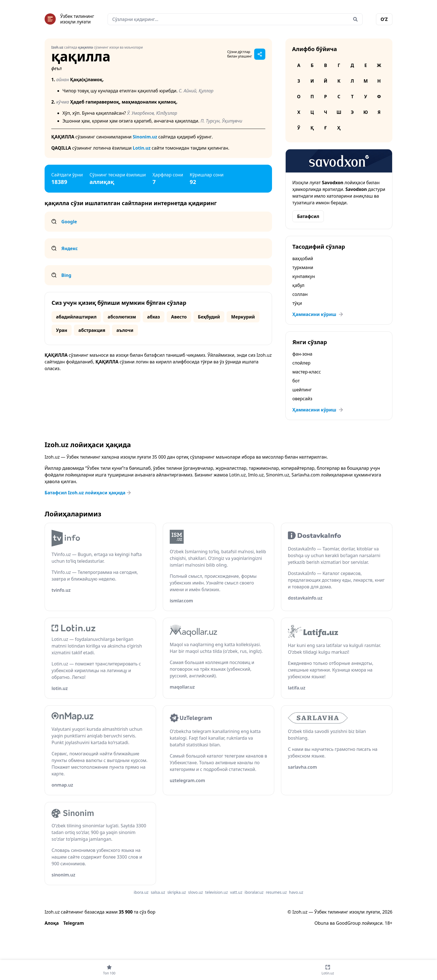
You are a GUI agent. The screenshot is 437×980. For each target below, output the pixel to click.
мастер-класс (307, 372)
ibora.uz (141, 892)
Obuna (321, 923)
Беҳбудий (209, 317)
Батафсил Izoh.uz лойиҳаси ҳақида (88, 493)
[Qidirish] (355, 19)
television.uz (216, 892)
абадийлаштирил (76, 317)
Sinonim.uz (145, 137)
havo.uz (296, 892)
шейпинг (302, 390)
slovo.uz (196, 892)
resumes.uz (276, 892)
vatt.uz (236, 892)
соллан (300, 294)
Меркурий (243, 317)
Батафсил (308, 216)
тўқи (297, 303)
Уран (62, 330)
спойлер (301, 363)
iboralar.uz (254, 892)
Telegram (74, 923)
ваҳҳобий (303, 258)
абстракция (92, 330)
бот (296, 381)
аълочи (125, 330)
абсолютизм (122, 317)
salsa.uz (158, 892)
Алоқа (52, 923)
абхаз (154, 317)
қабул (298, 285)
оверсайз (302, 399)
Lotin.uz (142, 148)
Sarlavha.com (306, 475)
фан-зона (302, 354)
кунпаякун (304, 276)
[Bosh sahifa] (69, 19)
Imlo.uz (256, 475)
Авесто (179, 317)
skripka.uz (177, 892)
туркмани (303, 267)
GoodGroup (348, 923)
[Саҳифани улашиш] (260, 54)
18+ (389, 923)
